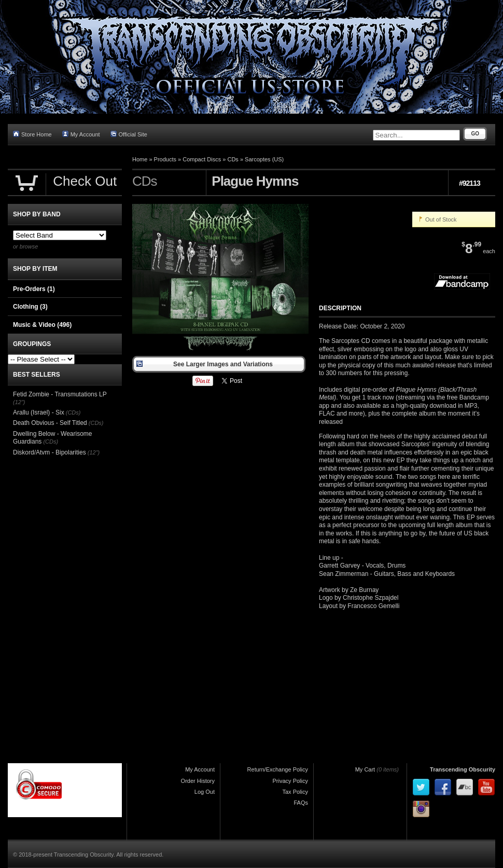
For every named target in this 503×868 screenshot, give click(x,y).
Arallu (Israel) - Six (39, 412)
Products (165, 159)
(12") (19, 402)
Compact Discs (202, 159)
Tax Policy (295, 792)
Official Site (129, 134)
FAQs (301, 803)
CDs (233, 159)
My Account (81, 134)
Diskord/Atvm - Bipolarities (50, 452)
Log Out (205, 792)
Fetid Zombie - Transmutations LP (60, 394)
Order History (198, 781)
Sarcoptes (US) (264, 159)
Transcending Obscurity (463, 769)
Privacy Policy (290, 781)
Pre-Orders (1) (34, 289)
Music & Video (42, 325)
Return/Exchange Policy (278, 769)
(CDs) (73, 412)
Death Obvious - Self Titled (50, 423)
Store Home (32, 134)
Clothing (30, 307)
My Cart (365, 769)
